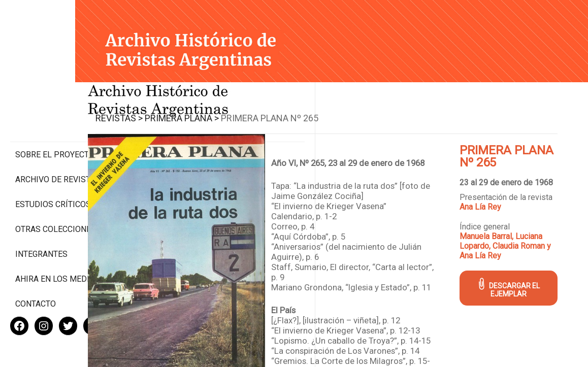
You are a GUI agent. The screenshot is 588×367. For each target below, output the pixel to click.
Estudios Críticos (53, 162)
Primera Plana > (234, 109)
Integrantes (41, 221)
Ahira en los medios (58, 246)
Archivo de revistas (58, 137)
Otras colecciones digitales (56, 191)
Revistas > (171, 109)
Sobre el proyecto (55, 112)
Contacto (36, 271)
